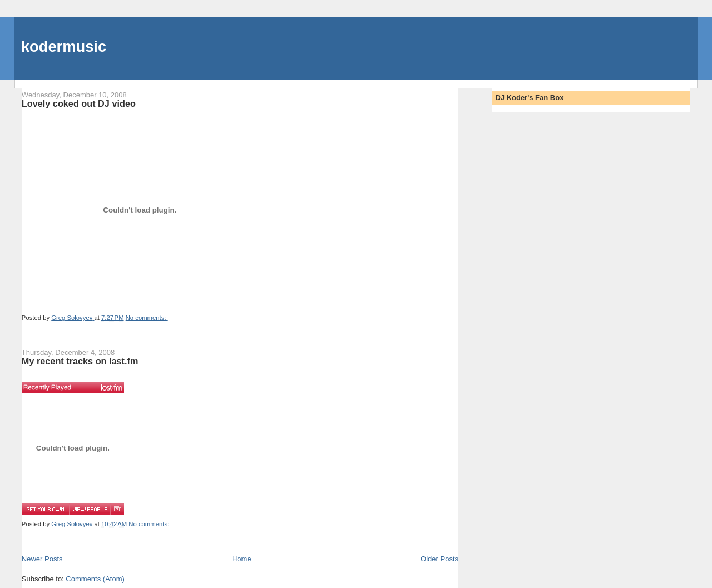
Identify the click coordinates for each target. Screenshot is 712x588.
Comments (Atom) (95, 579)
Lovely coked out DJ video (79, 103)
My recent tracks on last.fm (80, 361)
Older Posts (439, 559)
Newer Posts (42, 559)
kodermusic (64, 46)
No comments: (147, 318)
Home (242, 559)
